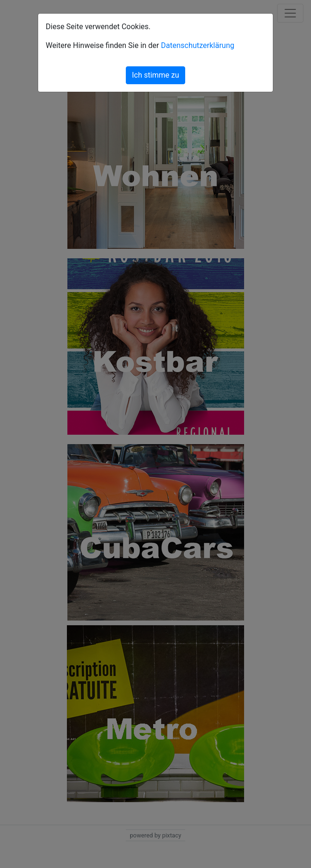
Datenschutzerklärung (197, 45)
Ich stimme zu (155, 75)
